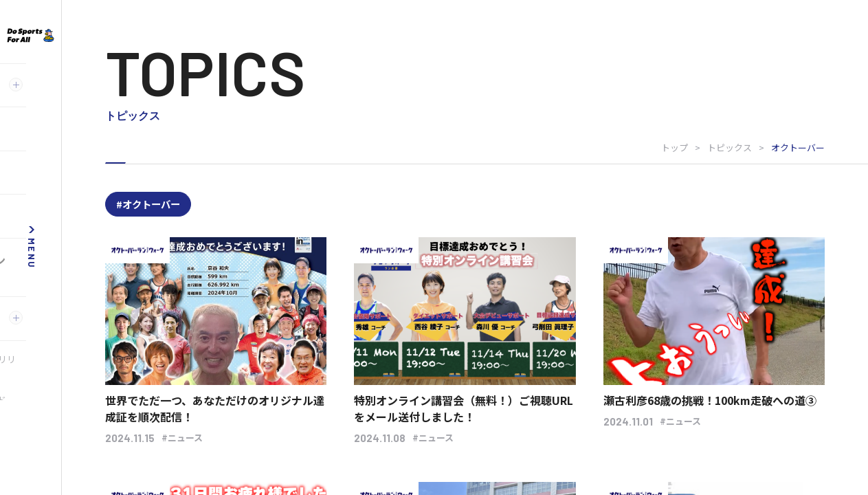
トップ (675, 147)
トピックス (730, 147)
